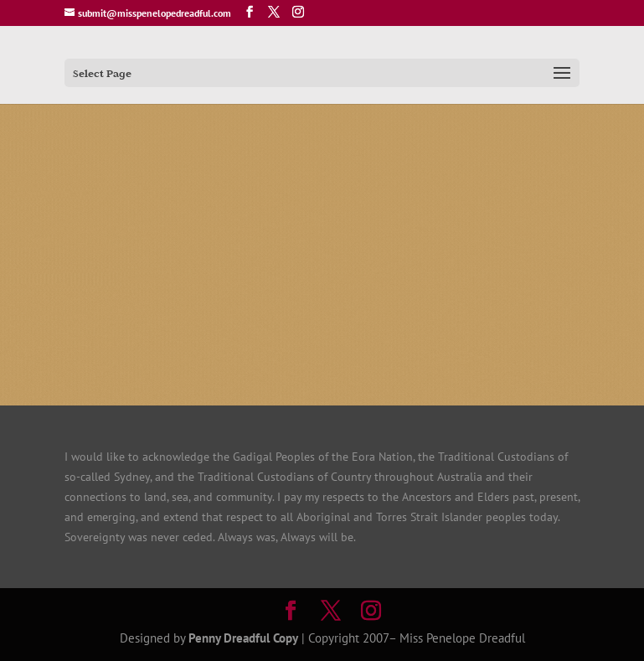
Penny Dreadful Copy (243, 638)
